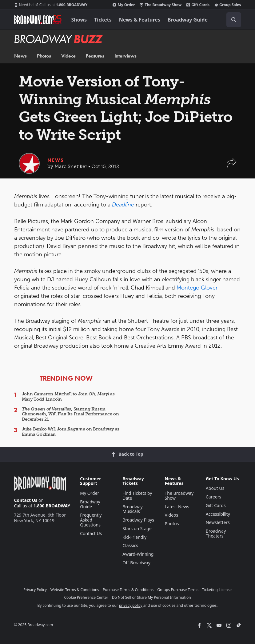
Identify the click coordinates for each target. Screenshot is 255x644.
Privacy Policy (35, 590)
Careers (213, 497)
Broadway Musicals (133, 509)
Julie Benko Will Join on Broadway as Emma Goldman (71, 432)
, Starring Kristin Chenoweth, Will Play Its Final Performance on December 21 (70, 414)
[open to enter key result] (234, 20)
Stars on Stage (137, 528)
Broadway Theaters (216, 533)
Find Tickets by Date (137, 496)
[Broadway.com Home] (38, 20)
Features (95, 56)
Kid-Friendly (134, 537)
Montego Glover (197, 288)
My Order (124, 5)
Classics (130, 545)
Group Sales (228, 5)
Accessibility (218, 514)
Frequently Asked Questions (91, 520)
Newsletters (218, 522)
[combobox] (231, 20)
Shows (79, 20)
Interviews (126, 56)
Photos (44, 56)
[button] (232, 166)
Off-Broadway (136, 563)
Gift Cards (198, 5)
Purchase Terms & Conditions (128, 590)
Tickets (103, 20)
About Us (215, 488)
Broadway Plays (138, 520)
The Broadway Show (161, 5)
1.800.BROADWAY (51, 5)
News (20, 56)
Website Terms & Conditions (75, 590)
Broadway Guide (188, 20)
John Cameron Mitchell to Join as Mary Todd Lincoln (68, 397)
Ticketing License (217, 590)
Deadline (123, 205)
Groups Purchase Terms (178, 590)
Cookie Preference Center (86, 597)
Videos (68, 56)
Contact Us (26, 500)
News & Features (140, 20)
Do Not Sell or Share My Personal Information (151, 597)
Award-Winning (138, 554)
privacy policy (131, 605)
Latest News (177, 507)
